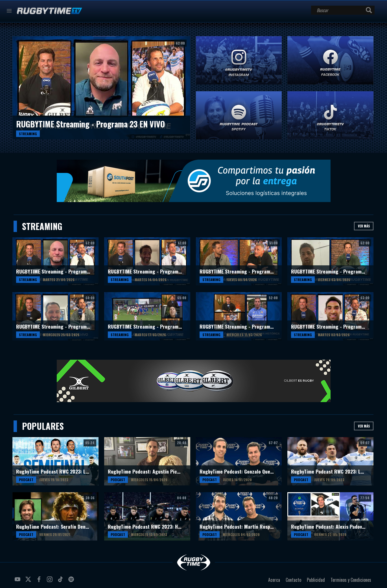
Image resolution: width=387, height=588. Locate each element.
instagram (51, 582)
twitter (29, 582)
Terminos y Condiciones (351, 580)
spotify (72, 582)
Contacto (293, 580)
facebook (40, 582)
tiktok (61, 582)
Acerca (274, 580)
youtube (18, 582)
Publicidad (316, 580)
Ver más (364, 226)
